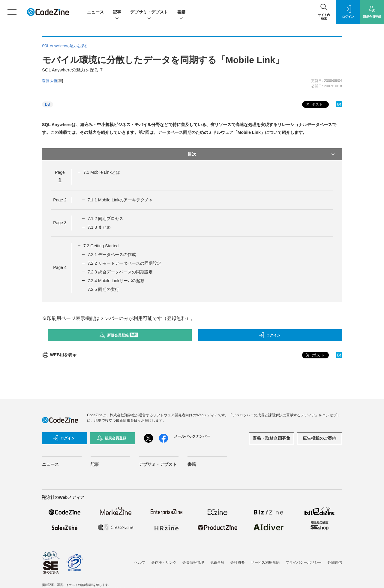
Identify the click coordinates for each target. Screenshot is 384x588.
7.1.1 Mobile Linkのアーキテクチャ (120, 200)
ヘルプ (140, 562)
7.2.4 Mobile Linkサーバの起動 (116, 281)
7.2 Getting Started (101, 246)
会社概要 (238, 562)
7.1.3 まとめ (99, 227)
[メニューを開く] (12, 12)
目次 (262, 154)
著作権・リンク (164, 562)
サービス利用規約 (265, 562)
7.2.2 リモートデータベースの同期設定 (124, 263)
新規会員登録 (119, 335)
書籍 (181, 12)
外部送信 (335, 562)
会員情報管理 (193, 562)
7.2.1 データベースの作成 (112, 255)
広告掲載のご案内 (319, 438)
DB (48, 104)
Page (60, 200)
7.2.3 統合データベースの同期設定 (120, 272)
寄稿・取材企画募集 (271, 438)
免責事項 (217, 562)
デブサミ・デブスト (149, 12)
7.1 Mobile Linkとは (102, 172)
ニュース (95, 12)
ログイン (269, 335)
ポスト (314, 105)
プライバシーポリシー (304, 562)
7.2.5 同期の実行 (103, 289)
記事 (117, 12)
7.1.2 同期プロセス (105, 219)
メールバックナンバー (192, 436)
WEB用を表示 (59, 355)
